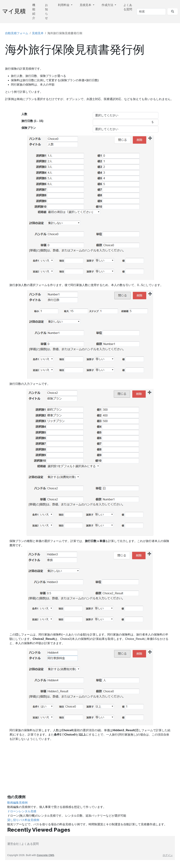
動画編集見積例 (17, 803)
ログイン (168, 855)
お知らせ (46, 11)
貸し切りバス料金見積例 (23, 820)
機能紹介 (34, 11)
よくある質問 (128, 7)
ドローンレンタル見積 (22, 811)
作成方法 (108, 5)
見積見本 (86, 5)
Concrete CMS (46, 855)
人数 (24, 114)
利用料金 (64, 5)
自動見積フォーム (17, 33)
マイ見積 (14, 11)
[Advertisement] (90, 769)
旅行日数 (32, 121)
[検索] (151, 12)
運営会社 (13, 844)
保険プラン (29, 128)
